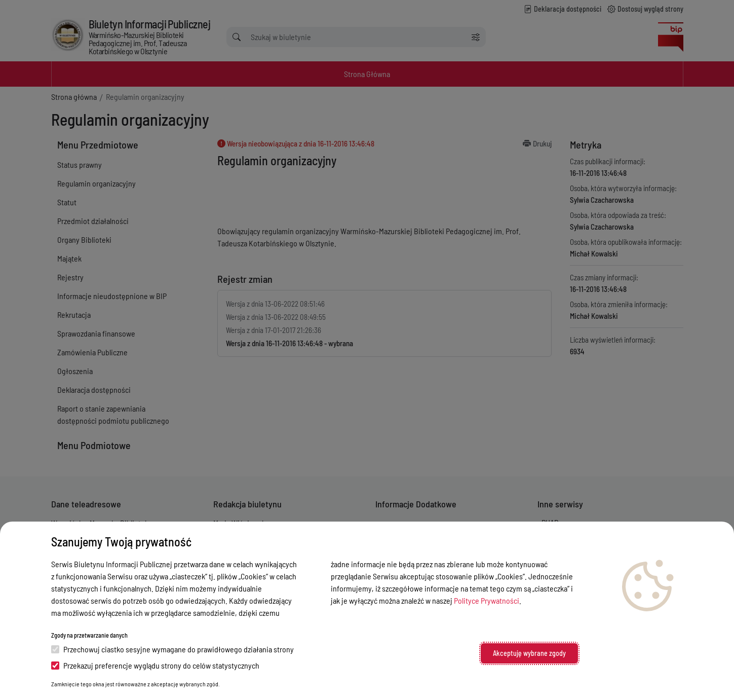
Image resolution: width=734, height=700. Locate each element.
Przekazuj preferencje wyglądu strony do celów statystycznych (155, 665)
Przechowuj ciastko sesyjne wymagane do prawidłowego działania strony (172, 649)
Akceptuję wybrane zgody (529, 653)
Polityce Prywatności (487, 600)
